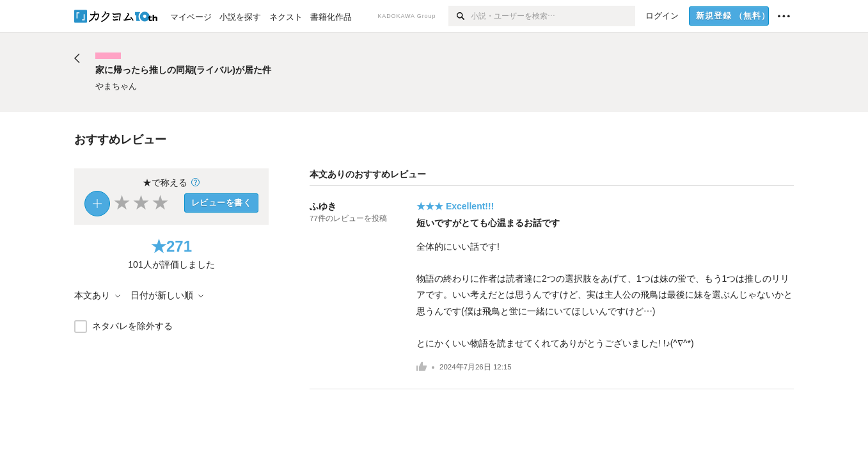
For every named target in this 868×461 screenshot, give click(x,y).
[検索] (460, 16)
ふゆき (323, 206)
